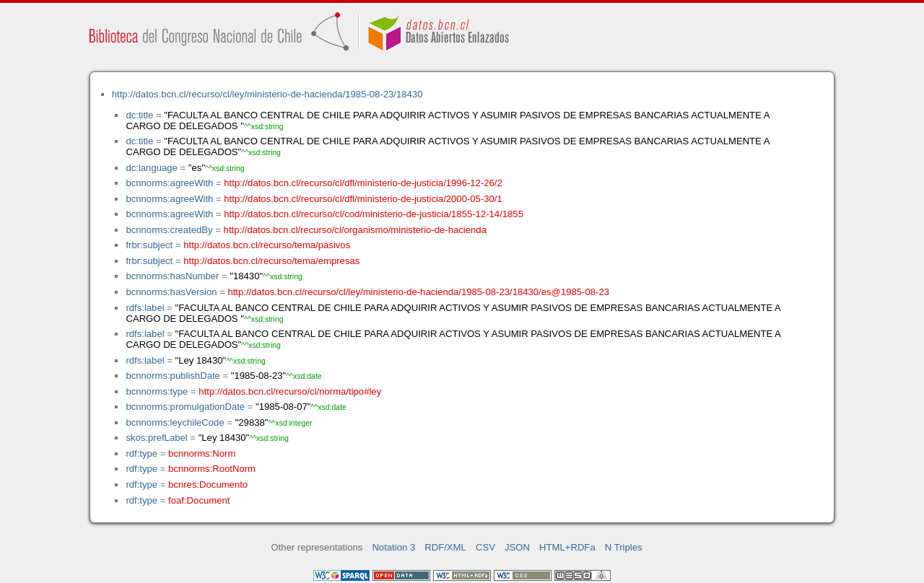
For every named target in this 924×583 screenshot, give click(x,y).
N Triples (624, 547)
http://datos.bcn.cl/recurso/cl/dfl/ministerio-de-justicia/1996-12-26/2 (363, 183)
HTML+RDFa (567, 547)
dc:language (151, 168)
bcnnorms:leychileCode (175, 422)
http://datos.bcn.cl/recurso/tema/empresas (271, 261)
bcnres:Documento (208, 485)
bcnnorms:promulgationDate (185, 407)
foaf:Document (199, 500)
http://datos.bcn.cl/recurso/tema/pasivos (267, 245)
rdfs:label (145, 308)
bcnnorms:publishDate (173, 376)
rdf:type (141, 453)
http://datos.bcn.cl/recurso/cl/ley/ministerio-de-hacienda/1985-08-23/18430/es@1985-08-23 (418, 292)
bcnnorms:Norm (202, 453)
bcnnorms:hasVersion (171, 292)
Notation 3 (393, 547)
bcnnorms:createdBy (169, 230)
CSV (485, 547)
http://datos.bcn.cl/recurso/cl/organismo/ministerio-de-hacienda (355, 230)
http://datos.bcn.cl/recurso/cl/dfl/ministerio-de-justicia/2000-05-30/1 (363, 199)
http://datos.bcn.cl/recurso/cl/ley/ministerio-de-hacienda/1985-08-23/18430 (267, 94)
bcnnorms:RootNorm (212, 469)
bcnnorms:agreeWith (169, 183)
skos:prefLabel (156, 438)
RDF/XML (445, 547)
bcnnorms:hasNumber (172, 276)
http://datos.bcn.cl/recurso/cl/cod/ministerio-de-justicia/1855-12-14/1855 (374, 214)
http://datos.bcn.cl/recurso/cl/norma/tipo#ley (290, 391)
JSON (517, 547)
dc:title (139, 115)
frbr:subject (149, 245)
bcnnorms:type (157, 391)
